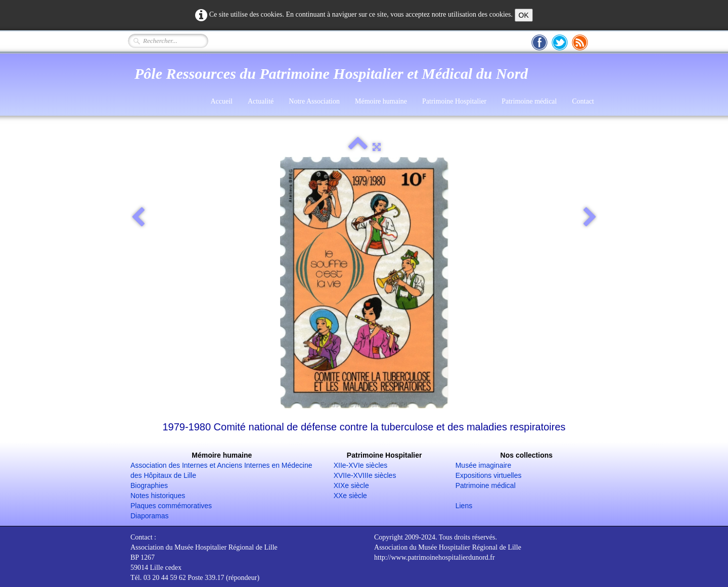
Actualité (261, 101)
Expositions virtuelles (489, 475)
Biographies (149, 485)
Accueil (221, 101)
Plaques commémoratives (171, 506)
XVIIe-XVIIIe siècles (365, 475)
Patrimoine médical (529, 101)
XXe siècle (350, 496)
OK (524, 15)
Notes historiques (158, 496)
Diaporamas (149, 516)
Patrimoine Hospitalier (454, 101)
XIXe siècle (351, 485)
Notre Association (314, 101)
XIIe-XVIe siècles (361, 465)
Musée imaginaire (484, 465)
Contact (583, 101)
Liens (464, 506)
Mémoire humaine (381, 101)
